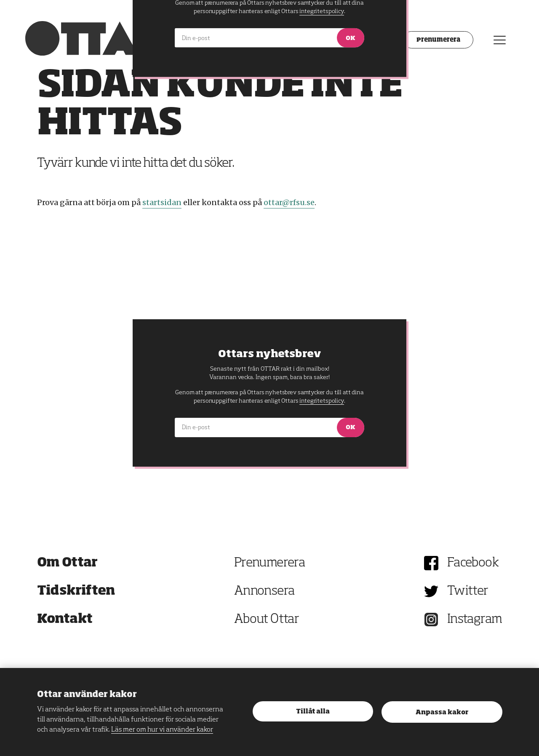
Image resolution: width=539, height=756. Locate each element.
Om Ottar (67, 563)
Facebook (473, 563)
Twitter (468, 591)
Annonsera (264, 591)
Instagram (475, 620)
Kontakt (65, 620)
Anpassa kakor (442, 712)
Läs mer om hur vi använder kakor (162, 730)
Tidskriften (76, 591)
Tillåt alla (313, 712)
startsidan (162, 202)
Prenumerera (269, 563)
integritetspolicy (322, 401)
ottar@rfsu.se (289, 202)
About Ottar (267, 620)
